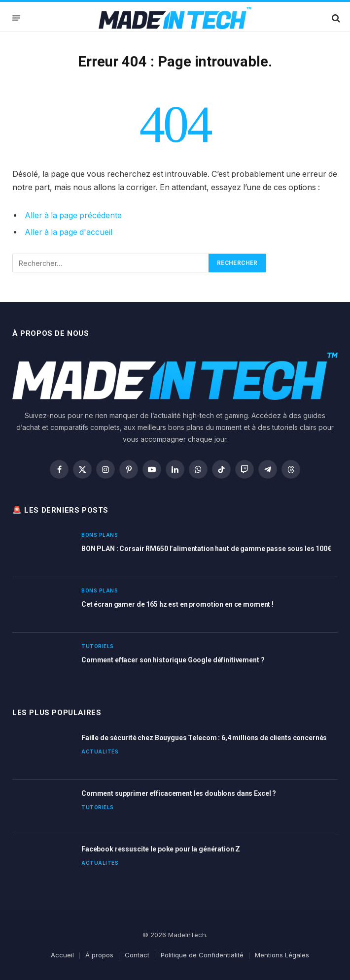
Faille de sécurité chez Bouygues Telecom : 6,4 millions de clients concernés (204, 738)
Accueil (62, 955)
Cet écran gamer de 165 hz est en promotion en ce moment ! (177, 604)
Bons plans (100, 535)
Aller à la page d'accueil (69, 232)
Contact (137, 955)
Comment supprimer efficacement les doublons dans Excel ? (179, 793)
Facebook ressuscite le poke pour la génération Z (161, 849)
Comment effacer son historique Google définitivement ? (173, 660)
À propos (99, 955)
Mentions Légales (282, 955)
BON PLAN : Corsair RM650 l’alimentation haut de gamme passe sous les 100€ (206, 549)
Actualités (100, 751)
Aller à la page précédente (73, 215)
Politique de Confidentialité (202, 955)
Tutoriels (98, 646)
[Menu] (16, 18)
